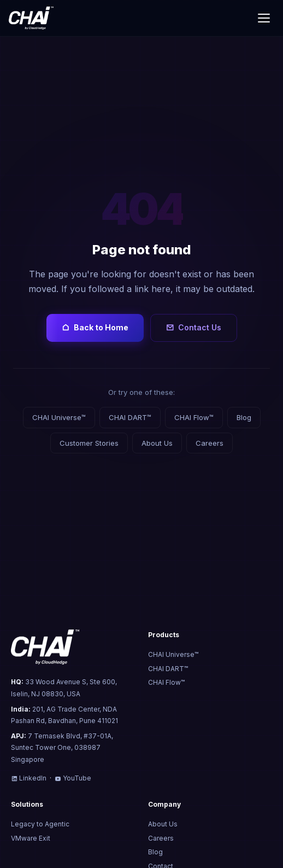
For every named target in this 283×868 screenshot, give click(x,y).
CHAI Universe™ (59, 417)
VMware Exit (31, 838)
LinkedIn (29, 778)
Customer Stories (89, 443)
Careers (210, 443)
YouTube (73, 778)
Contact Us (194, 328)
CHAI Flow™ (194, 417)
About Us (157, 443)
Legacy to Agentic (40, 824)
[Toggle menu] (264, 18)
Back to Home (95, 328)
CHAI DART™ (130, 417)
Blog (244, 417)
